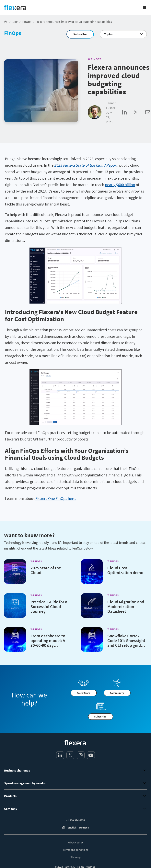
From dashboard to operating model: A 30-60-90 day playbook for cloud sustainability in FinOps (48, 647)
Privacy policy (75, 842)
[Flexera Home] (6, 22)
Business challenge (75, 770)
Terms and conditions (76, 850)
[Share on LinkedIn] (128, 117)
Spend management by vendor (75, 783)
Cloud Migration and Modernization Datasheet (126, 606)
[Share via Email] (148, 117)
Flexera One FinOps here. (56, 498)
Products (75, 796)
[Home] (16, 7)
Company (75, 809)
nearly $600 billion (120, 185)
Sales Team (83, 693)
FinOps (13, 33)
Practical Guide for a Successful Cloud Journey (49, 606)
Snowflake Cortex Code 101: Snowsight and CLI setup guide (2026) (126, 643)
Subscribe (80, 34)
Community (117, 693)
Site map (75, 857)
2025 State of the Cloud (46, 570)
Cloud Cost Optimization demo (125, 570)
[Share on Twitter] (139, 117)
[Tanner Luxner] (95, 112)
